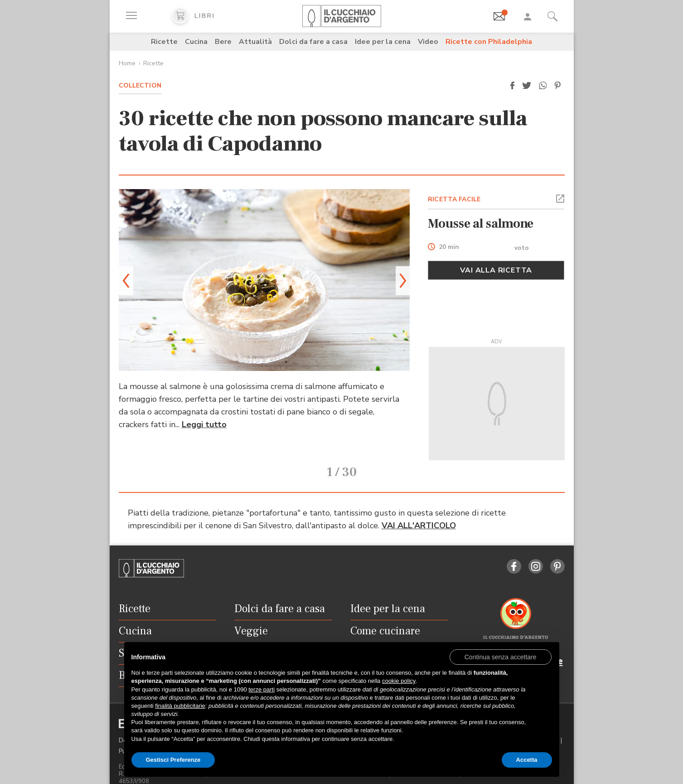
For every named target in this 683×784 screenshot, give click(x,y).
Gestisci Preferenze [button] (173, 760)
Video (428, 42)
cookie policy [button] (399, 681)
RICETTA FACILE (454, 199)
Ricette (164, 42)
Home (127, 63)
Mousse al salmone (481, 224)
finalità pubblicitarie (180, 706)
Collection (140, 85)
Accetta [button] (527, 760)
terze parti (262, 689)
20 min (449, 247)
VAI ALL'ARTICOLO (419, 513)
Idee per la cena (383, 42)
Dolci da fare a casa (313, 42)
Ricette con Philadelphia (489, 42)
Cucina (196, 42)
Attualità (255, 42)
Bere (223, 42)
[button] (513, 86)
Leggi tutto (204, 424)
